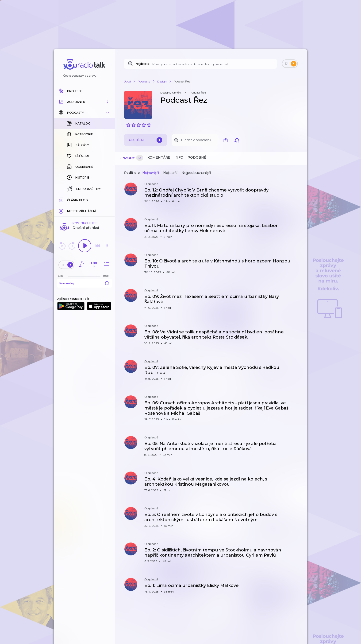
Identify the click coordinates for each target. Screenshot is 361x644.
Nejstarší (170, 173)
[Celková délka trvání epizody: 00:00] (107, 199)
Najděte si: (143, 64)
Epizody (131, 158)
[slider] (68, 200)
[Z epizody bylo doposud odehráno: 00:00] (61, 199)
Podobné (197, 157)
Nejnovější (151, 173)
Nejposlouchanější (196, 173)
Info (179, 157)
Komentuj (84, 207)
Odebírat (146, 140)
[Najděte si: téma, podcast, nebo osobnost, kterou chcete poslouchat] (200, 64)
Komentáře (159, 157)
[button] (84, 102)
